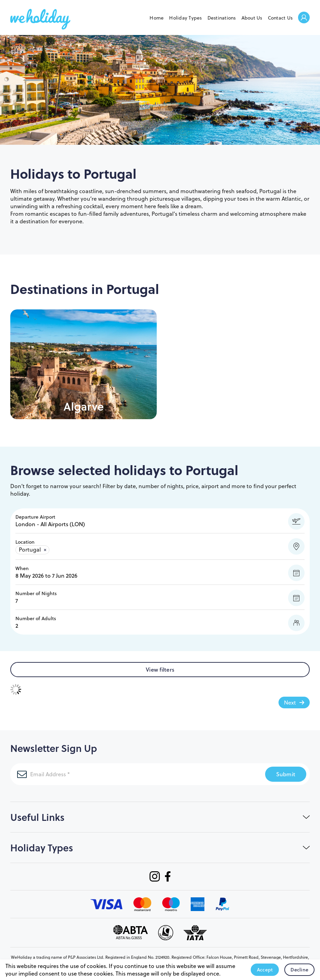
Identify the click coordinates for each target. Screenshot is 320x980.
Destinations (222, 18)
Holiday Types (185, 18)
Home (157, 18)
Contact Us (280, 18)
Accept (265, 970)
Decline (299, 970)
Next (290, 702)
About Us (252, 18)
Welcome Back (304, 18)
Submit (286, 774)
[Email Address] (103, 774)
